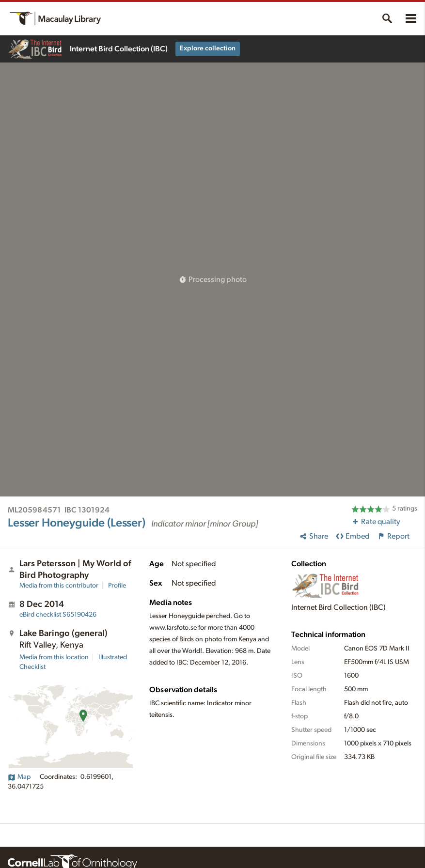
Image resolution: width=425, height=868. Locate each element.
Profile (117, 586)
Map (19, 777)
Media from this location (54, 657)
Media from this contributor (59, 586)
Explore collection (208, 48)
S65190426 (58, 615)
